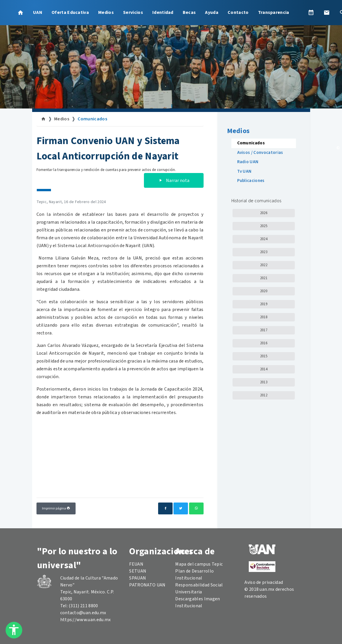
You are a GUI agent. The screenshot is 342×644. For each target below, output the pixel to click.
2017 (264, 330)
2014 (264, 369)
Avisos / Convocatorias (260, 153)
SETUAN (138, 571)
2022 (264, 265)
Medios (106, 12)
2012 (264, 395)
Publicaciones (251, 181)
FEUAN (136, 564)
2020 (264, 291)
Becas (189, 12)
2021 (264, 278)
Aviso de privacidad (264, 582)
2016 (264, 343)
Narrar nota (174, 181)
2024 (264, 239)
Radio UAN (248, 162)
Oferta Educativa (70, 12)
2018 (264, 317)
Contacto (238, 12)
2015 (264, 356)
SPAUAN (138, 578)
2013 (264, 382)
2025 (264, 226)
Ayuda (212, 12)
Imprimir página (56, 508)
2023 (264, 252)
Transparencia (274, 12)
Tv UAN (244, 171)
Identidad (163, 12)
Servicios (133, 12)
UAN (38, 12)
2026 (264, 213)
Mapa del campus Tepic (199, 564)
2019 (264, 304)
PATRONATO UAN (147, 585)
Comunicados (92, 119)
